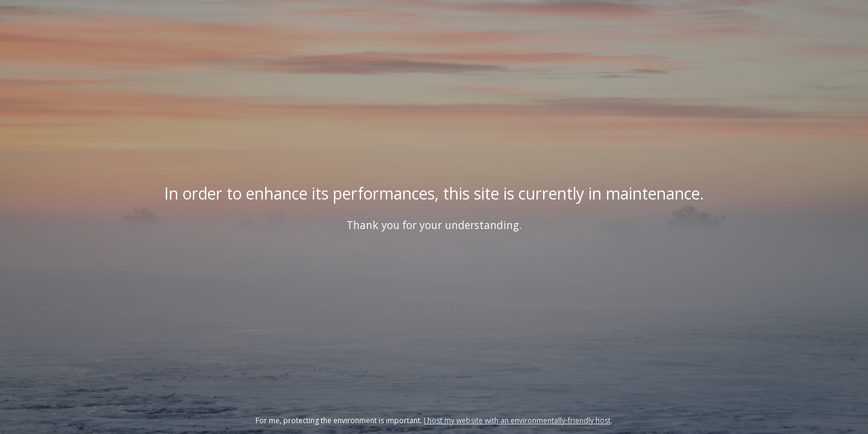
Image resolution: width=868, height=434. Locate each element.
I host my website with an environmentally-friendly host (517, 420)
